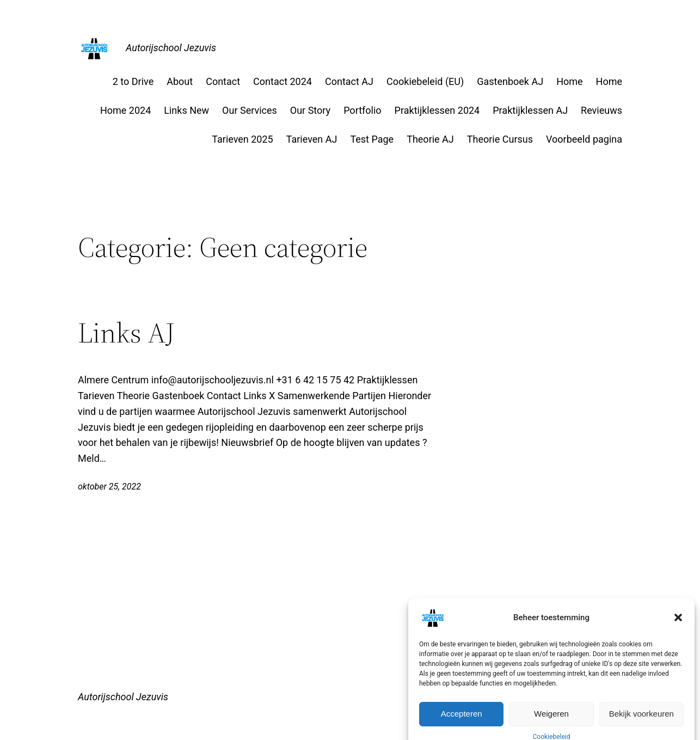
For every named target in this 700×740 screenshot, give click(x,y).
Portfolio (362, 110)
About (180, 81)
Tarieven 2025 (242, 139)
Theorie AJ (430, 139)
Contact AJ (349, 81)
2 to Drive (133, 81)
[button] (678, 632)
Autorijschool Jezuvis (171, 48)
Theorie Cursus (500, 139)
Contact (223, 81)
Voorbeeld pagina (584, 139)
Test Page (372, 139)
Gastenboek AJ (510, 81)
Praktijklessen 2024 (437, 110)
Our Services (250, 110)
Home (569, 81)
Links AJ (127, 333)
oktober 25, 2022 (109, 487)
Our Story (310, 110)
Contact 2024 (283, 81)
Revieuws (601, 110)
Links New (186, 110)
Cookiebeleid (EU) (425, 81)
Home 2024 (125, 110)
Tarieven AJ (312, 139)
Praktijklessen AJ (530, 110)
